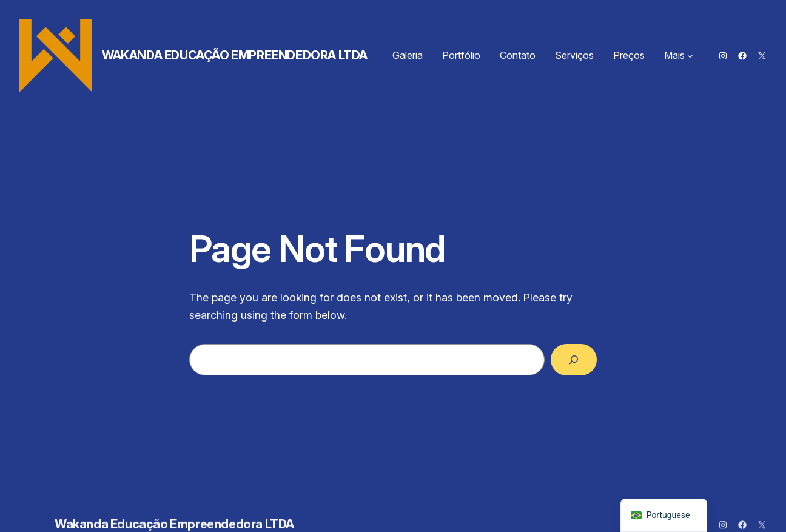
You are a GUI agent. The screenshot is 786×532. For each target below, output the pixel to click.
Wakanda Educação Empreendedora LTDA (235, 55)
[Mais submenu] (690, 56)
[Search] (574, 360)
